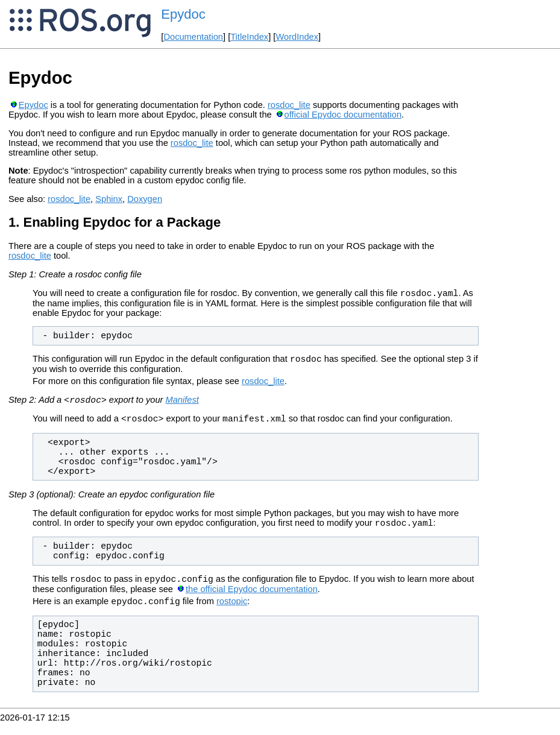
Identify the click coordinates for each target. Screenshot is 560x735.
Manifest (182, 405)
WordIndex (297, 37)
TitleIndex (249, 37)
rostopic (232, 614)
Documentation (193, 37)
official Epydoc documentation (343, 115)
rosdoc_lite (289, 105)
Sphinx (109, 199)
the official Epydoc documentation (252, 600)
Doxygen (145, 199)
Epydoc (183, 14)
